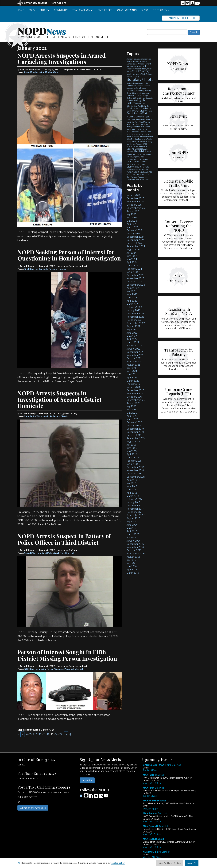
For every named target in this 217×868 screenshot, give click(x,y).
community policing (143, 91)
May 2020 (132, 413)
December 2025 (135, 198)
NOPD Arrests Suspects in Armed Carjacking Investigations (62, 58)
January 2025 (134, 234)
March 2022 (133, 342)
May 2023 (132, 298)
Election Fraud (141, 103)
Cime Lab (139, 86)
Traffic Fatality (132, 172)
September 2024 (136, 246)
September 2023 (136, 285)
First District (31, 269)
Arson (129, 71)
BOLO (32, 10)
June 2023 (132, 294)
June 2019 (132, 448)
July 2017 (131, 522)
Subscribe (87, 780)
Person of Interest (58, 269)
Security (145, 149)
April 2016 (132, 570)
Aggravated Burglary (140, 61)
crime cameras (144, 93)
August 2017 (133, 518)
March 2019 (133, 458)
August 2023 (133, 288)
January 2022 (133, 349)
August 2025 (133, 211)
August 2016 (133, 557)
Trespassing (131, 179)
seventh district (136, 151)
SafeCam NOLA (132, 146)
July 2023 (131, 291)
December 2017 (135, 506)
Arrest (149, 69)
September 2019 (136, 438)
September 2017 (136, 515)
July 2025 (131, 214)
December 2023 (135, 275)
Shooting (136, 154)
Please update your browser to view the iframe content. (171, 814)
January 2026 (134, 195)
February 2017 (134, 538)
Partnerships (138, 134)
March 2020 (133, 419)
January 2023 (134, 310)
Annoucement (132, 64)
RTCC (145, 144)
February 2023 (134, 307)
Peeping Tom (148, 134)
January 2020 (134, 426)
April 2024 (132, 262)
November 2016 (135, 547)
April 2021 (132, 378)
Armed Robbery (32, 72)
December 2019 (135, 429)
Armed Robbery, (141, 69)
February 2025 (134, 230)
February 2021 (134, 384)
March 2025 (133, 227)
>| (70, 734)
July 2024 (131, 253)
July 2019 (131, 445)
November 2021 (135, 355)
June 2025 (132, 218)
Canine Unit (145, 83)
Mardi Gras (139, 122)
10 (40, 734)
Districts (142, 98)
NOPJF (129, 132)
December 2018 (135, 467)
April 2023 (132, 301)
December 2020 (135, 390)
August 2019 (133, 442)
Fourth (129, 111)
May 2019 (132, 451)
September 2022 (136, 323)
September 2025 (136, 208)
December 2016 (135, 544)
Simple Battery (145, 154)
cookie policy (118, 863)
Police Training (132, 139)
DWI (135, 100)
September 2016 (136, 554)
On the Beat (105, 10)
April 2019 (132, 454)
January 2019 (133, 464)
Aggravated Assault (134, 59)
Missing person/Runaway (138, 123)
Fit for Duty (161, 10)
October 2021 (134, 358)
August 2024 (133, 250)
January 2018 (133, 502)
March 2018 (133, 496)
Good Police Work (49, 72)
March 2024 (133, 266)
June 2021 (132, 371)
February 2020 (134, 422)
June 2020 (132, 410)
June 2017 (132, 525)
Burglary (136, 76)
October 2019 (134, 435)
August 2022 (133, 326)
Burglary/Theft (140, 79)
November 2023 (135, 278)
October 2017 (134, 512)
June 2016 (132, 563)
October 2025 (134, 205)
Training (134, 177)
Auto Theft (141, 74)
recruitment (131, 144)
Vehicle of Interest (142, 179)
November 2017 (135, 509)
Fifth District (31, 669)
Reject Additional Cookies (169, 863)
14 (56, 734)
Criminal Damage (141, 96)
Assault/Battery (32, 553)
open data (136, 132)
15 (60, 734)
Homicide (43, 269)
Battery (149, 74)
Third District (67, 553)
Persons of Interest (146, 137)
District (136, 98)
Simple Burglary (133, 157)
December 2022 (135, 314)
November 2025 (135, 202)
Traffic (147, 167)
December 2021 (135, 352)
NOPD (42, 31)
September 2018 (136, 477)
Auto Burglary (132, 74)
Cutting (130, 98)
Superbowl (143, 162)
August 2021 (133, 365)
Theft (138, 164)
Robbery (139, 144)
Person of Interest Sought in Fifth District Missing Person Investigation (67, 655)
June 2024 (132, 256)
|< (19, 734)
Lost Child (130, 122)
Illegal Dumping (137, 119)
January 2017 (133, 541)
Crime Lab (130, 96)
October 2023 (134, 282)
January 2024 (134, 272)
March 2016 (133, 573)
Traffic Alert (143, 170)
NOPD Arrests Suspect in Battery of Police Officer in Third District (64, 539)
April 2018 (132, 493)
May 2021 (132, 374)
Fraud (150, 111)
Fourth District (140, 111)
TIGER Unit (139, 167)
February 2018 (134, 499)
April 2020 (132, 416)
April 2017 (132, 531)
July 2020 (132, 406)
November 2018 (135, 470)
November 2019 (135, 432)
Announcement (144, 64)
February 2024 (134, 269)
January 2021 (133, 387)
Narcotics (135, 129)
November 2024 (135, 240)
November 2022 (135, 317)
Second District (61, 416)
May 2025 (132, 221)
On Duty (44, 10)
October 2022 (134, 320)
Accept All (192, 863)
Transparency (83, 10)
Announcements (127, 10)
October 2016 (134, 550)
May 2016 (132, 566)
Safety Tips (143, 146)
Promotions (142, 139)
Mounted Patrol (139, 127)
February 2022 (134, 346)
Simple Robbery (142, 159)
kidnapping (148, 119)
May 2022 (132, 336)
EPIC (148, 103)
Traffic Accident (133, 170)
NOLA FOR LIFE (145, 129)
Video (145, 10)
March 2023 (133, 304)
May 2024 (132, 259)
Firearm (137, 108)
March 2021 (133, 381)
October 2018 (134, 474)
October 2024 (134, 243)
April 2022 (132, 339)
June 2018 (132, 486)
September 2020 (136, 400)
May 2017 (132, 528)
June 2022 (132, 333)
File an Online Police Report (181, 18)
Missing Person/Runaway (51, 669)
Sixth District (133, 162)
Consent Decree (132, 93)
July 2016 (131, 560)
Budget (129, 76)
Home (21, 10)
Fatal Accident (132, 106)
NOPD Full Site (58, 3)
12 (48, 734)
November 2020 (135, 394)
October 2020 (134, 397)
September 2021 (136, 362)
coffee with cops (140, 88)
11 (44, 734)
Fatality (141, 106)
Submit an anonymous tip (33, 808)
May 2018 (132, 490)
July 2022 (131, 330)
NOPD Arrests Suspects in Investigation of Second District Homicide (59, 399)
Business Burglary (133, 83)
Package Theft (145, 132)
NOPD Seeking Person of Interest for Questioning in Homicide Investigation (69, 255)
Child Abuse (131, 86)
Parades (130, 134)
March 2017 (133, 534)
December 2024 (135, 237)
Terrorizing (131, 164)
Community (61, 10)
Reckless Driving (146, 142)
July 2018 (131, 483)
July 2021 (131, 368)
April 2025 (132, 224)
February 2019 (134, 461)
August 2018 (133, 480)
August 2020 (134, 403)
